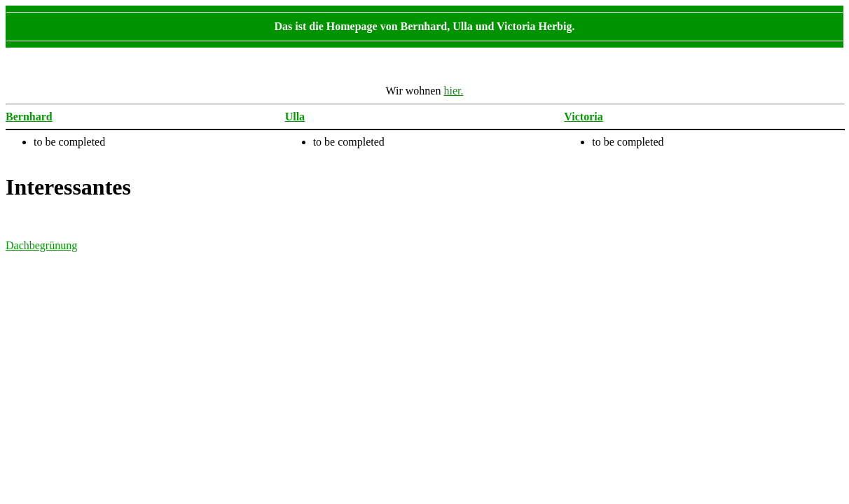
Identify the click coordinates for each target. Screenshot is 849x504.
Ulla (295, 117)
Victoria (583, 117)
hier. (453, 91)
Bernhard (29, 117)
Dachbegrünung (41, 245)
